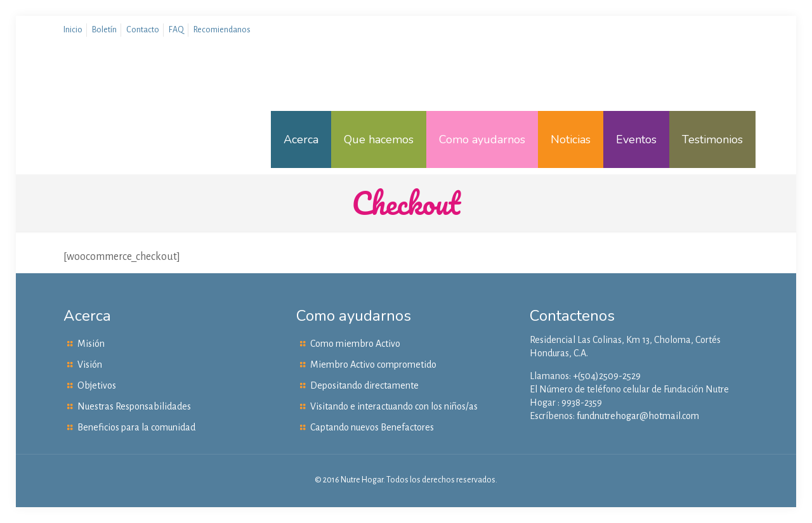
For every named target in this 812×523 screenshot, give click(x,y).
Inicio (73, 30)
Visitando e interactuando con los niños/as (394, 406)
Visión (90, 365)
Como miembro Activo (355, 344)
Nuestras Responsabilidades (134, 406)
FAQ (176, 30)
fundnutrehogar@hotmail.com (638, 416)
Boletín (104, 30)
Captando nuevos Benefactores (372, 427)
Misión (91, 344)
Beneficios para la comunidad (136, 427)
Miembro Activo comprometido (373, 365)
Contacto (143, 30)
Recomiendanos (222, 30)
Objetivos (97, 385)
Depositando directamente (364, 385)
